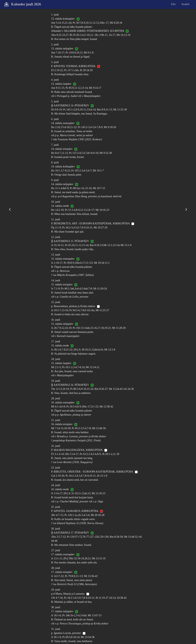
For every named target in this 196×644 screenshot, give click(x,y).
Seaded (185, 4)
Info (173, 4)
